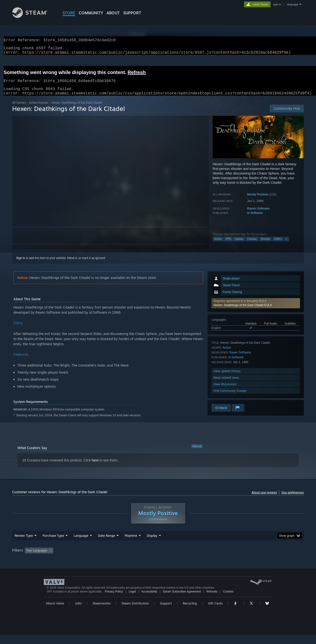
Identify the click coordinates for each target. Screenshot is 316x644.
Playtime (131, 545)
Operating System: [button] (199, 560)
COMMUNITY (91, 13)
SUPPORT (132, 13)
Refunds (212, 601)
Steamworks (102, 612)
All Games (19, 108)
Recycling (190, 612)
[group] (158, 560)
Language (81, 545)
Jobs (78, 612)
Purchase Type (53, 545)
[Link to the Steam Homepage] (34, 17)
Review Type (24, 545)
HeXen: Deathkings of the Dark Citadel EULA (243, 311)
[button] (256, 309)
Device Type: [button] (261, 560)
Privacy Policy (114, 601)
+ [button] (286, 245)
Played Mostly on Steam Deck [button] (158, 560)
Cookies (228, 601)
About (113, 13)
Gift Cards (215, 612)
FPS (228, 245)
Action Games (39, 108)
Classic (239, 245)
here (95, 466)
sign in (277, 4)
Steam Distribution (135, 612)
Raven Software (258, 214)
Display (152, 545)
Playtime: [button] (123, 560)
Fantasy (252, 245)
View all (197, 452)
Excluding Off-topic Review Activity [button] (86, 560)
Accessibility (149, 601)
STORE (69, 13)
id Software (255, 219)
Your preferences (293, 498)
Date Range (106, 545)
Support (166, 612)
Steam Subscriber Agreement (182, 601)
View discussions (225, 390)
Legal (132, 601)
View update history (227, 377)
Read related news (226, 383)
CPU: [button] (224, 560)
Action (218, 245)
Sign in (21, 264)
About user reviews (264, 498)
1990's (278, 245)
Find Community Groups (230, 397)
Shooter (266, 245)
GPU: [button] (240, 560)
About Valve (55, 612)
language (293, 4)
